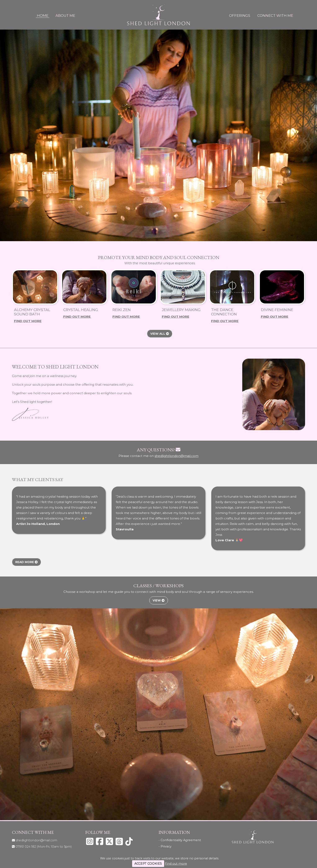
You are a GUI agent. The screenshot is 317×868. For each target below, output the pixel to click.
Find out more (176, 864)
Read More (26, 562)
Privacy (166, 846)
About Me (65, 16)
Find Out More (28, 321)
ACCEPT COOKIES (148, 864)
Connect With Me (275, 16)
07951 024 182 (44, 847)
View (159, 600)
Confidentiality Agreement (181, 840)
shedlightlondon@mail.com (177, 456)
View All (160, 334)
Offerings (240, 16)
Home (43, 16)
